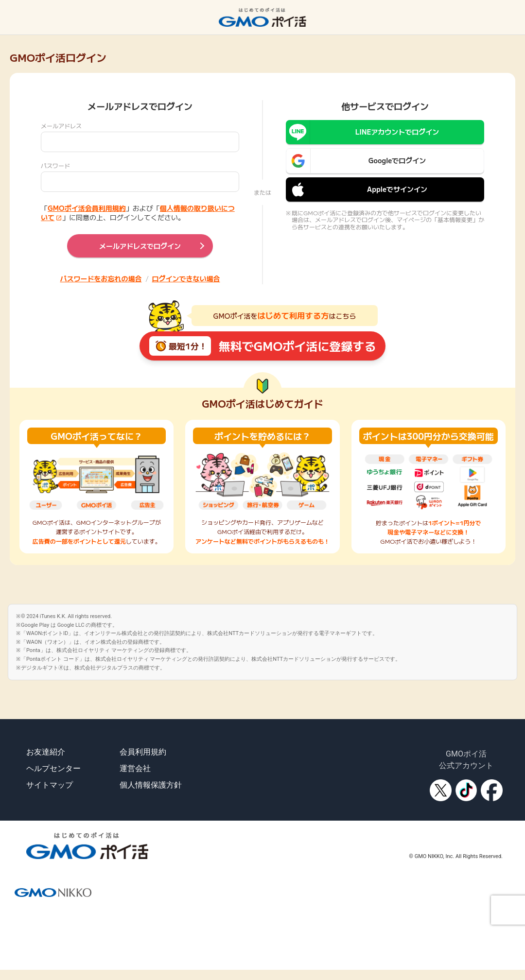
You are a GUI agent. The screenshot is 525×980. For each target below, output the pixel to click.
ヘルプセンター (53, 768)
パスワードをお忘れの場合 (101, 278)
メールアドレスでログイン (140, 246)
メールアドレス (61, 126)
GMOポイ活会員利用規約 (87, 208)
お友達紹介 (46, 752)
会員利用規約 (143, 752)
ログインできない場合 (186, 278)
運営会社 (135, 768)
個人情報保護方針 (151, 785)
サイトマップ (50, 785)
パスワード (55, 165)
